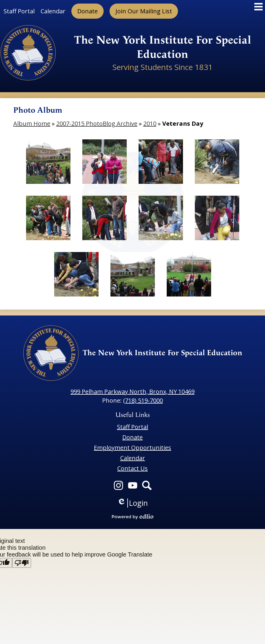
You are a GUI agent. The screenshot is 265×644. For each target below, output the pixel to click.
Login (132, 503)
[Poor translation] (22, 563)
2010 (150, 123)
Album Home (32, 123)
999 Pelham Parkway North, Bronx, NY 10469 (132, 392)
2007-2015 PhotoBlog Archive (97, 123)
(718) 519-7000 (143, 400)
